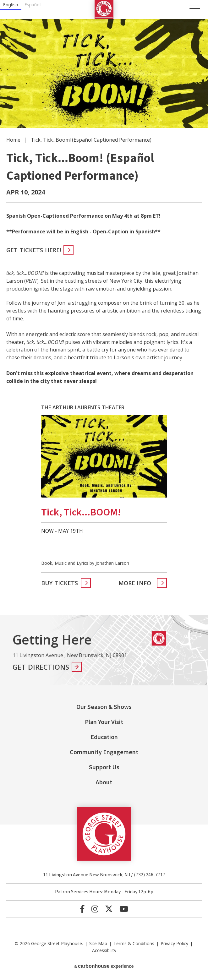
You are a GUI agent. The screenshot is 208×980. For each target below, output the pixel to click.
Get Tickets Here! (34, 250)
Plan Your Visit (104, 722)
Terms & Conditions (134, 943)
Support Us (104, 767)
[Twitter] (109, 909)
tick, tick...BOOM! (81, 512)
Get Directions (41, 667)
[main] (104, 307)
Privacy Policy (174, 943)
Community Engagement (104, 752)
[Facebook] (82, 909)
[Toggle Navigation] (195, 8)
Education (104, 737)
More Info (135, 583)
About (104, 782)
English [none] (11, 5)
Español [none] (33, 5)
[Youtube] (124, 909)
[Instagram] (95, 909)
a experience (104, 966)
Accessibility (104, 950)
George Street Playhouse (104, 9)
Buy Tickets (60, 583)
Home (13, 140)
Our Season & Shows (104, 707)
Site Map (98, 943)
